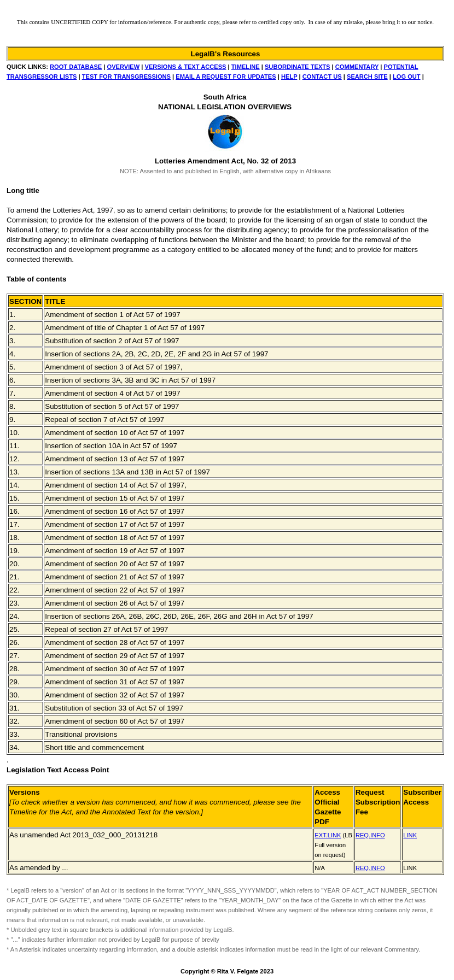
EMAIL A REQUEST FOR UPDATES (226, 77)
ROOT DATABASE (76, 67)
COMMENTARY (357, 67)
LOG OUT (407, 77)
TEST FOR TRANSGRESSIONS (126, 77)
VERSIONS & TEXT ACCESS (186, 67)
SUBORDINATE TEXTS (298, 67)
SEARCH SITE (367, 77)
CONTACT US (322, 77)
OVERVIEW (124, 67)
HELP (289, 77)
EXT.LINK (328, 835)
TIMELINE (246, 67)
